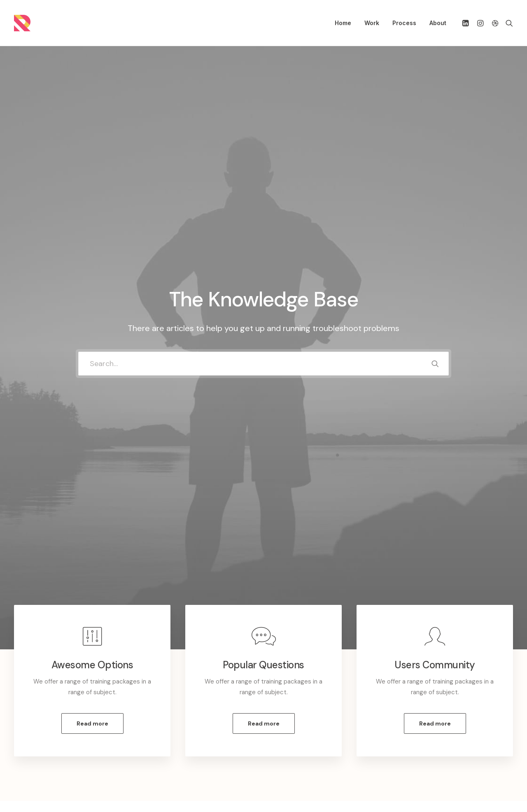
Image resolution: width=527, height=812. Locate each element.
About (438, 23)
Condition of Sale (170, 751)
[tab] (87, 500)
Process (404, 23)
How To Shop (297, 719)
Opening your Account (310, 708)
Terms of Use (165, 740)
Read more (92, 324)
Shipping (290, 730)
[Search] (507, 23)
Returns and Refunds (176, 719)
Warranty (159, 762)
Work (372, 23)
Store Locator (298, 751)
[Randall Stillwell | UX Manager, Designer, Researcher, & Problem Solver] (22, 23)
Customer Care (168, 708)
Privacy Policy (166, 730)
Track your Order (302, 740)
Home (343, 23)
